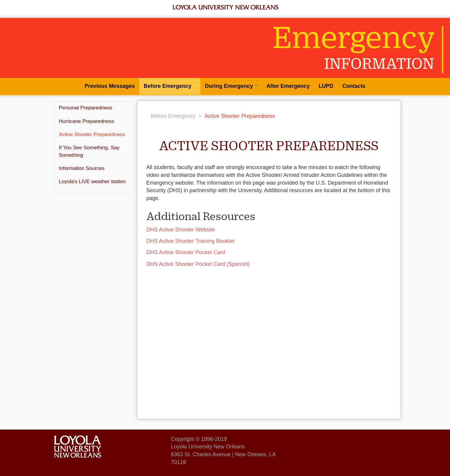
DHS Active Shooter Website (181, 230)
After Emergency (288, 86)
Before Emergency (170, 86)
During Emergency (231, 86)
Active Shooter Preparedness (92, 134)
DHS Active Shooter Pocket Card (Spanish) (198, 264)
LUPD (326, 86)
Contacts (354, 86)
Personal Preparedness (85, 108)
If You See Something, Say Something (89, 151)
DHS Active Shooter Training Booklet (190, 241)
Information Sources (82, 168)
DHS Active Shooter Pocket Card (186, 252)
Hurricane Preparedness (86, 121)
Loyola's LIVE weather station (92, 181)
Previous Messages (110, 86)
